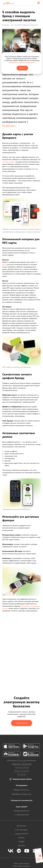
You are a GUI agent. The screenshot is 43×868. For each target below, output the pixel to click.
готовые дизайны (9, 162)
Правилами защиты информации (22, 62)
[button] (39, 856)
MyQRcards (9, 126)
